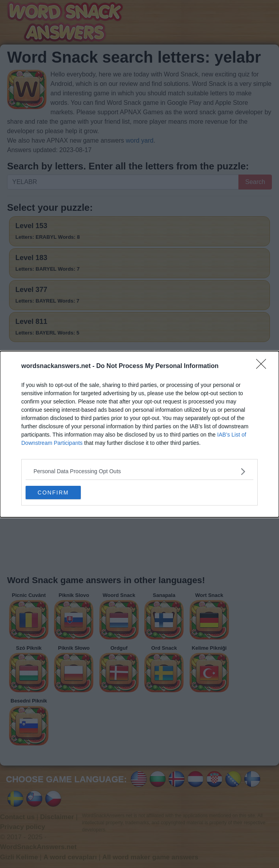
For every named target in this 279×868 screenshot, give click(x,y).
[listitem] (139, 471)
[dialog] (139, 434)
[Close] (264, 366)
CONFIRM (53, 492)
